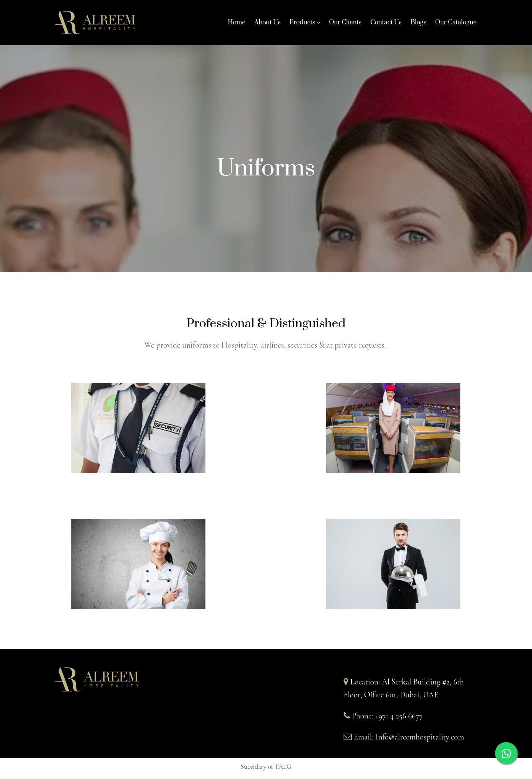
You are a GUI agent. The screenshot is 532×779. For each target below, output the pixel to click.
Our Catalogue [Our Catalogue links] (456, 25)
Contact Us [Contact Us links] (386, 25)
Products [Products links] (303, 24)
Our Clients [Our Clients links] (345, 25)
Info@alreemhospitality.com (420, 737)
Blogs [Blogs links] (418, 25)
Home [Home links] (237, 25)
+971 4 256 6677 (399, 716)
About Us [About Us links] (267, 25)
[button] (266, 768)
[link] (301, 25)
